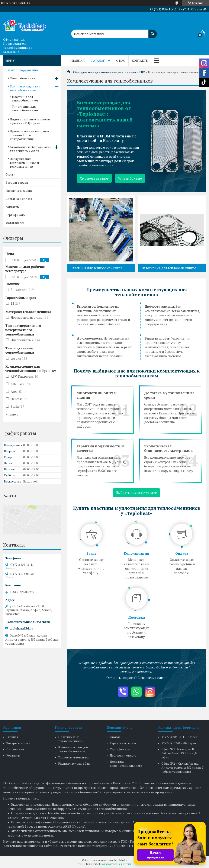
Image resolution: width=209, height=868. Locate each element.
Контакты (140, 61)
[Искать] (153, 32)
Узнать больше (130, 178)
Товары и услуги (18, 743)
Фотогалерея (15, 223)
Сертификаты (16, 215)
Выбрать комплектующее (136, 493)
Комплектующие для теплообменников (25, 88)
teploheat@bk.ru (21, 628)
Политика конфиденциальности (126, 764)
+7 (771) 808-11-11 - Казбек (179, 737)
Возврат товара (17, 182)
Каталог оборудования (22, 70)
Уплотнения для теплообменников (169, 268)
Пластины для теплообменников (96, 268)
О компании (15, 749)
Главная (78, 61)
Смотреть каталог (94, 178)
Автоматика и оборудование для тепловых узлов (30, 149)
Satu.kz (123, 860)
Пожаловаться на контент (116, 864)
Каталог (98, 61)
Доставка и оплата (19, 199)
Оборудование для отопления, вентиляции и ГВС (109, 72)
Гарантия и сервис (19, 191)
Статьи (11, 174)
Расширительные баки (75, 763)
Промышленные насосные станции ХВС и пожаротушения (29, 135)
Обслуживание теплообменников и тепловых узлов (24, 163)
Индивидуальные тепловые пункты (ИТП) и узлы (30, 121)
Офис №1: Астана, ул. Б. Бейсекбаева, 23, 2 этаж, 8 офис (179, 753)
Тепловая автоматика (74, 757)
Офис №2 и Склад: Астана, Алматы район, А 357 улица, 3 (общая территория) (182, 767)
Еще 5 (14, 414)
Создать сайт (9, 3)
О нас (121, 61)
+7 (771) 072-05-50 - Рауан (179, 743)
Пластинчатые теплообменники (71, 739)
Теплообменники (22, 78)
